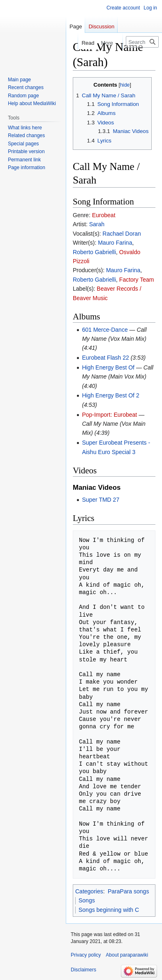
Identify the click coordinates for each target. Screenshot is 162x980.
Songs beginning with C (109, 910)
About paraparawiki (127, 955)
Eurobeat (104, 215)
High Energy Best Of (108, 367)
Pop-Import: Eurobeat (109, 415)
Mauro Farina (115, 243)
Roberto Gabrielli (94, 252)
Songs (87, 900)
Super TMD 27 (101, 500)
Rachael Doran (121, 234)
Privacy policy (86, 955)
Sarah (97, 224)
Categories (89, 891)
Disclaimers (83, 970)
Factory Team (137, 280)
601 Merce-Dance (105, 330)
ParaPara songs (128, 891)
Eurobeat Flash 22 (105, 358)
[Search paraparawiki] (142, 42)
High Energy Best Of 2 (110, 395)
